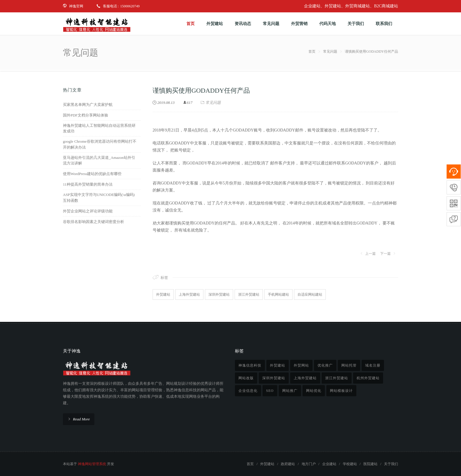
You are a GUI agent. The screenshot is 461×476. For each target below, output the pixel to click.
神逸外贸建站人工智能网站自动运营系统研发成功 (99, 128)
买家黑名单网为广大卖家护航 (88, 105)
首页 (312, 51)
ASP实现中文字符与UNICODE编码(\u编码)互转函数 (99, 198)
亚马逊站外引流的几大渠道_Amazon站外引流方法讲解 (99, 160)
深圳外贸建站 (219, 294)
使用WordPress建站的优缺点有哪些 (92, 174)
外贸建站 (163, 294)
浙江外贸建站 (249, 294)
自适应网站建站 (310, 294)
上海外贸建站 (189, 294)
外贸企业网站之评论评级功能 (88, 211)
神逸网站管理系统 (92, 464)
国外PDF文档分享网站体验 (86, 115)
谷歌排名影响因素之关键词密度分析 (93, 222)
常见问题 (330, 51)
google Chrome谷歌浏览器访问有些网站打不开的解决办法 (100, 144)
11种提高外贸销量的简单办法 (88, 184)
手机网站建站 (278, 294)
